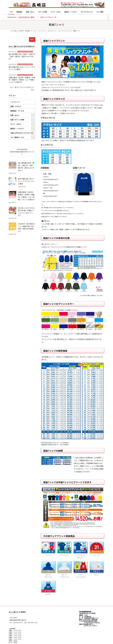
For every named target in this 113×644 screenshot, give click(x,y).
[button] (48, 17)
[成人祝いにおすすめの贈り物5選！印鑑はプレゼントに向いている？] (13, 211)
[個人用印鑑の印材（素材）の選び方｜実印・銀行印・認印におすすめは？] (13, 166)
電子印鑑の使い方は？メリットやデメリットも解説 (26, 181)
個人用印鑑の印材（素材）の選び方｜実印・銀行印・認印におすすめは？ (22, 56)
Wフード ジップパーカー (64, 575)
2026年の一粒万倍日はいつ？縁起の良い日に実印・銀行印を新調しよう (26, 228)
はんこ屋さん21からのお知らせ (25, 52)
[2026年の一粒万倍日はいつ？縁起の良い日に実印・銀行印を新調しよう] (13, 227)
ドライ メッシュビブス (81, 575)
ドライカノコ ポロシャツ (81, 555)
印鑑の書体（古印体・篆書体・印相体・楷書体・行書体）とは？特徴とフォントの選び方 (22, 80)
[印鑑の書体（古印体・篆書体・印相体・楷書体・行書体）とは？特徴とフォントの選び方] (13, 195)
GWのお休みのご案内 (26, 17)
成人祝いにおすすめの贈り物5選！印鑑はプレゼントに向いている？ (26, 212)
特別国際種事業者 (22, 150)
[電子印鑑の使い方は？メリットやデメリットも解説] (13, 181)
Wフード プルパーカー (48, 575)
